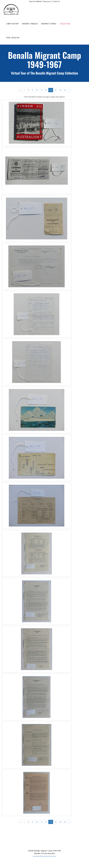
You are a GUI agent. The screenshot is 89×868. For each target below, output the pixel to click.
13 (51, 90)
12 (46, 90)
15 (60, 90)
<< (20, 90)
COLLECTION (65, 24)
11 (41, 90)
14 (55, 90)
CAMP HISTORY (12, 24)
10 (37, 90)
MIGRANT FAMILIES (30, 24)
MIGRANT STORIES (49, 24)
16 (65, 90)
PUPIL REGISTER (13, 38)
